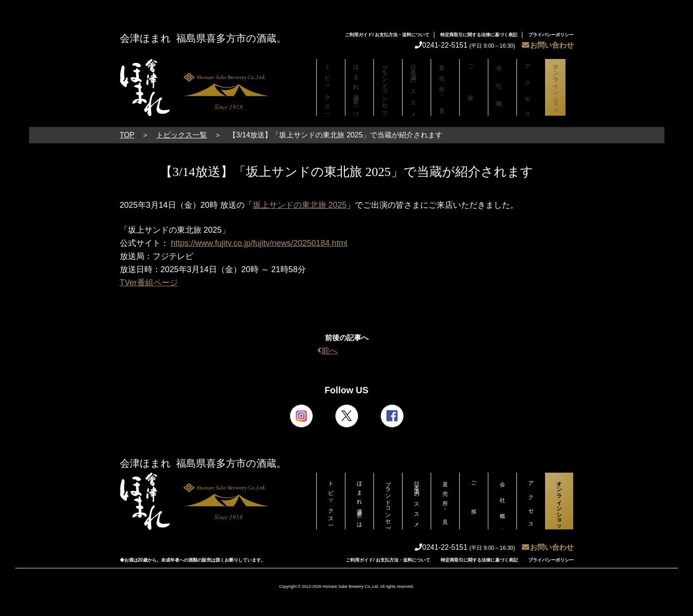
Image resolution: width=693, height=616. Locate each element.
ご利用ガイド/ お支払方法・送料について (387, 35)
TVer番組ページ (149, 283)
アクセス (531, 87)
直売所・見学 (445, 87)
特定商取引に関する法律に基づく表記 (479, 35)
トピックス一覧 (331, 87)
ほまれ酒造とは (359, 87)
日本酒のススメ (417, 87)
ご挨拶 (474, 87)
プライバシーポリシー (551, 35)
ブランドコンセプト (388, 90)
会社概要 (502, 87)
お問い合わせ (548, 45)
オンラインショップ (559, 90)
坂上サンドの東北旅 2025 (300, 205)
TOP (127, 135)
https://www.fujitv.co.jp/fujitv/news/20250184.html (259, 243)
